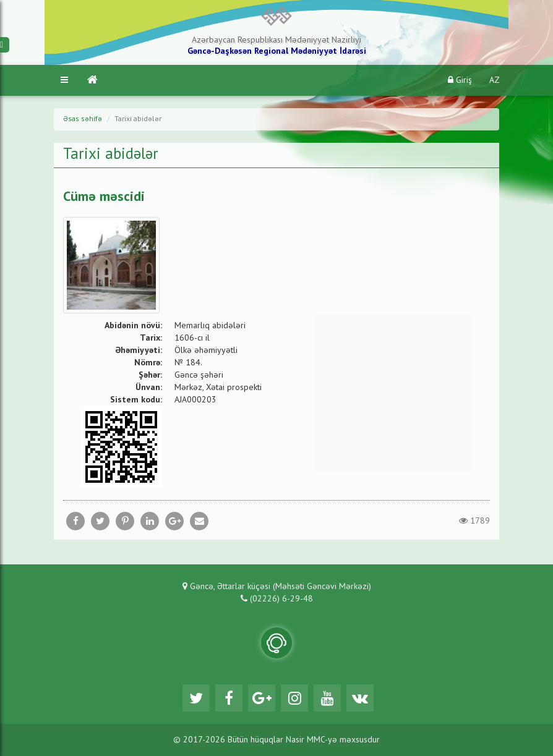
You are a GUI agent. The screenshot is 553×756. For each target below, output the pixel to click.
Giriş (460, 80)
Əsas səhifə (83, 119)
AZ (495, 80)
